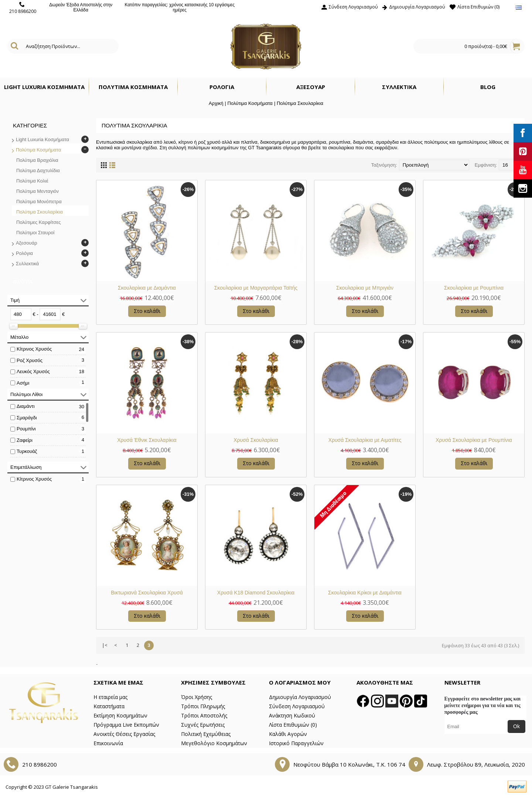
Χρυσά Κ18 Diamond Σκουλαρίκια (256, 593)
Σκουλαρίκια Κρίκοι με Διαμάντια (365, 593)
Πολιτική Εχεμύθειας (206, 734)
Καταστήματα (109, 706)
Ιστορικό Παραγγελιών (296, 743)
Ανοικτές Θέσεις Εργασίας (124, 734)
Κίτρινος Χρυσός (34, 349)
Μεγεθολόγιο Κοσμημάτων (214, 743)
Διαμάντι (26, 406)
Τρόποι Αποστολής (204, 715)
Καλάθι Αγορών (288, 734)
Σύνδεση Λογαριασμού (297, 706)
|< (105, 645)
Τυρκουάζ (27, 451)
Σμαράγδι (27, 418)
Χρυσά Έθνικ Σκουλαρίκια (147, 440)
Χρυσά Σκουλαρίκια (256, 440)
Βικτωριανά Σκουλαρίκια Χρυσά (147, 593)
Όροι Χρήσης (197, 697)
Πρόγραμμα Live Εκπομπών (126, 725)
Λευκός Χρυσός (33, 371)
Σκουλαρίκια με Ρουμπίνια (474, 288)
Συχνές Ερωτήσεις (203, 725)
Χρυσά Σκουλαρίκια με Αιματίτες (365, 440)
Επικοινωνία (108, 743)
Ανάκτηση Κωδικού (292, 715)
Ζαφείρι (25, 440)
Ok (516, 726)
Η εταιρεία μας (110, 697)
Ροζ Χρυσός (30, 360)
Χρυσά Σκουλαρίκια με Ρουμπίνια (474, 440)
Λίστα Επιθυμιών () (293, 725)
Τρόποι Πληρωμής (203, 706)
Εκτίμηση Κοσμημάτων (120, 715)
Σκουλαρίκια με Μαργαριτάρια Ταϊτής (256, 288)
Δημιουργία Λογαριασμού (300, 697)
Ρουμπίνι (26, 429)
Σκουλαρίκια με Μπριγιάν (365, 288)
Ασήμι (23, 383)
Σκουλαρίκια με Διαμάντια (147, 288)
